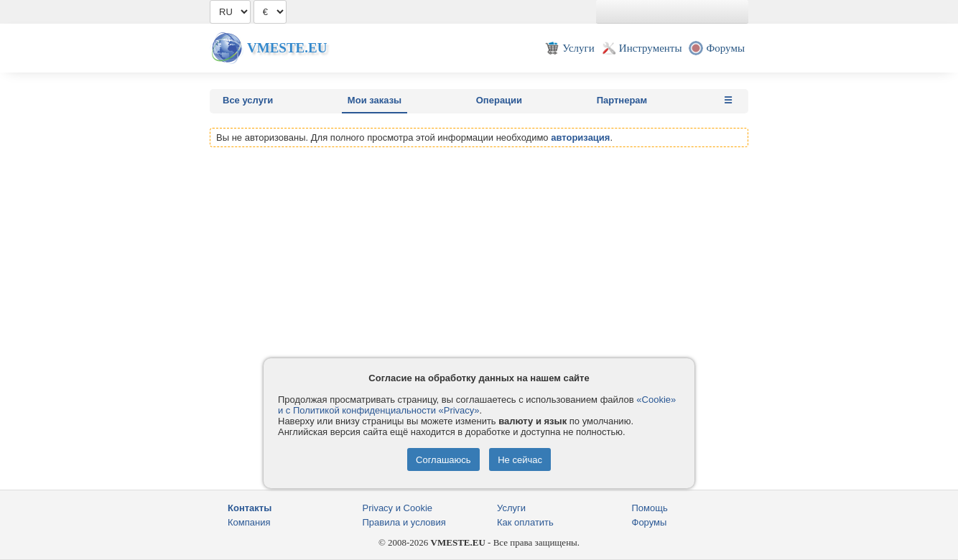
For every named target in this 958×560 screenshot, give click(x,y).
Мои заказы (375, 100)
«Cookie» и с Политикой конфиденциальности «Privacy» (477, 405)
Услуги (511, 508)
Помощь (650, 508)
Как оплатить (525, 522)
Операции (499, 100)
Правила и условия (404, 522)
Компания (249, 522)
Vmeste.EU (287, 48)
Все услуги (248, 100)
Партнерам (622, 100)
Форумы (650, 522)
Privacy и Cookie (398, 508)
